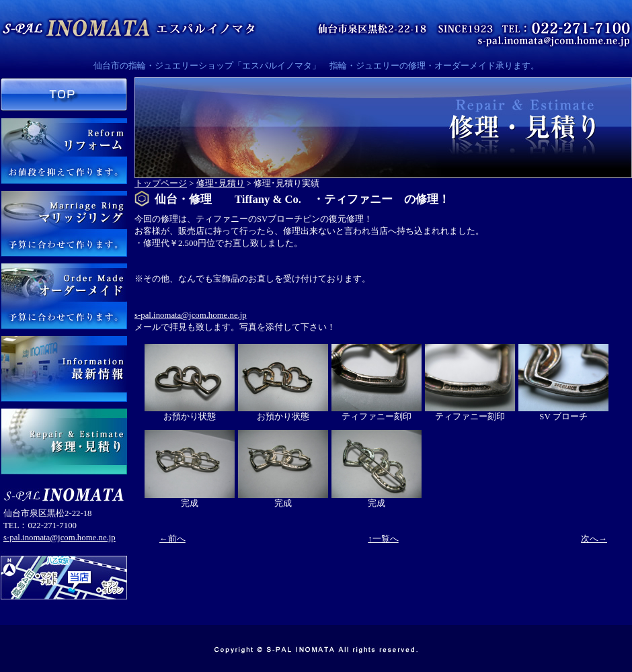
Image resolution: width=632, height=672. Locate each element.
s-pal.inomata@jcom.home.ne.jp (60, 538)
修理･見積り (221, 183)
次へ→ (594, 539)
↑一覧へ (383, 539)
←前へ (172, 539)
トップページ (161, 183)
